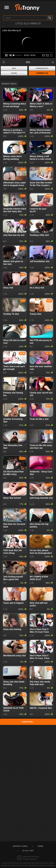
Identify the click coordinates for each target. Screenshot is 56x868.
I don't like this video (53, 62)
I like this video (3, 62)
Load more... (28, 722)
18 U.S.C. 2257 (28, 851)
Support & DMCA (20, 846)
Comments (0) (42, 73)
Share (14, 73)
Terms (41, 846)
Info (14, 68)
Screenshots (42, 68)
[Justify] (7, 8)
